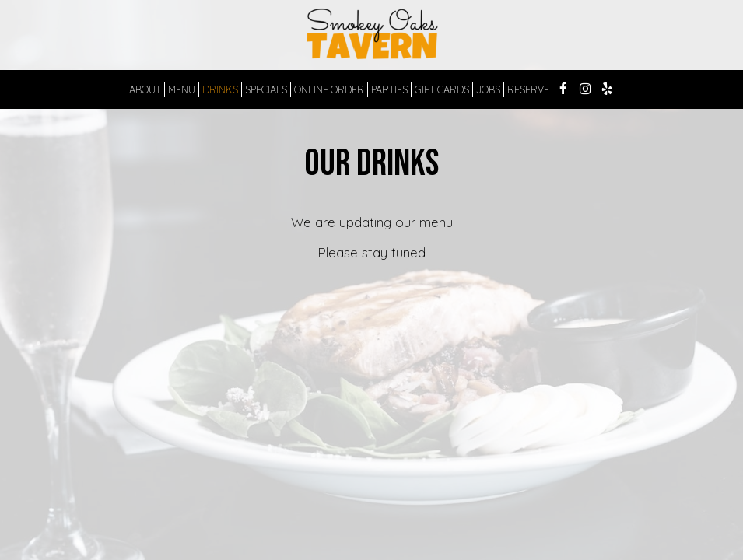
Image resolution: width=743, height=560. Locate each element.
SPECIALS (266, 89)
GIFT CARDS (442, 89)
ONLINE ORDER (329, 89)
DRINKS (220, 89)
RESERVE (528, 89)
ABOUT (145, 89)
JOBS (488, 89)
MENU (182, 89)
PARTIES (389, 89)
